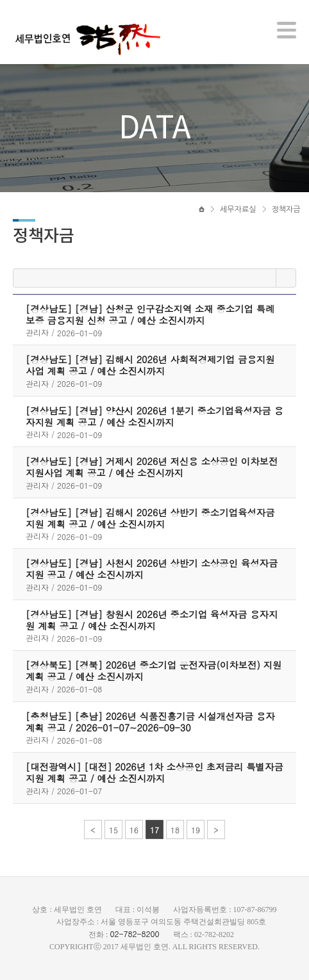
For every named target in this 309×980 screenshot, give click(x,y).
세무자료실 (238, 209)
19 (196, 830)
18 (175, 830)
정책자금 (286, 209)
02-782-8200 (134, 934)
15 (113, 830)
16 (134, 830)
